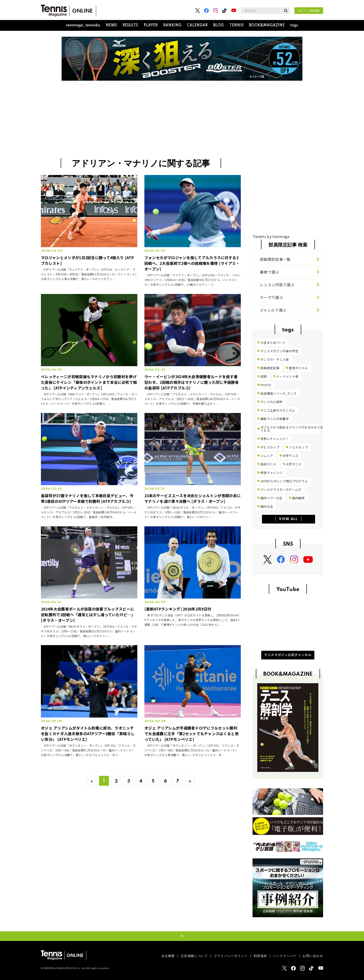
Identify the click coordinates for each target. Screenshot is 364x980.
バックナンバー (285, 956)
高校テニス (268, 464)
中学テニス (291, 456)
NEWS (111, 25)
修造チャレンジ (271, 473)
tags (294, 25)
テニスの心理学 (271, 402)
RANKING (172, 25)
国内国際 (298, 498)
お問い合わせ (313, 956)
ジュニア (267, 456)
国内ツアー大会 (271, 498)
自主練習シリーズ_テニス (279, 393)
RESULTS (130, 25)
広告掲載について (194, 956)
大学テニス (294, 464)
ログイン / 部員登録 (309, 10)
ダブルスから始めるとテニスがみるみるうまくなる (292, 429)
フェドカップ (298, 447)
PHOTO (266, 385)
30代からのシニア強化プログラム (284, 481)
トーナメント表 (287, 376)
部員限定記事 (270, 368)
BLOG (219, 25)
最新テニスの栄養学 (275, 419)
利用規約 (261, 956)
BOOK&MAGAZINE (267, 25)
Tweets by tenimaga (271, 236)
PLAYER (151, 25)
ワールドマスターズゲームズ (281, 490)
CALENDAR (197, 25)
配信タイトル (298, 368)
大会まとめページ (273, 343)
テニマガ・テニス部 (275, 359)
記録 (264, 376)
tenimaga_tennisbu (83, 25)
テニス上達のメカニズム (278, 410)
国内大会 (267, 506)
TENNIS (237, 25)
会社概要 (168, 956)
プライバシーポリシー (231, 956)
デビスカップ (270, 447)
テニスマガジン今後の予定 (279, 351)
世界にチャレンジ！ (275, 439)
